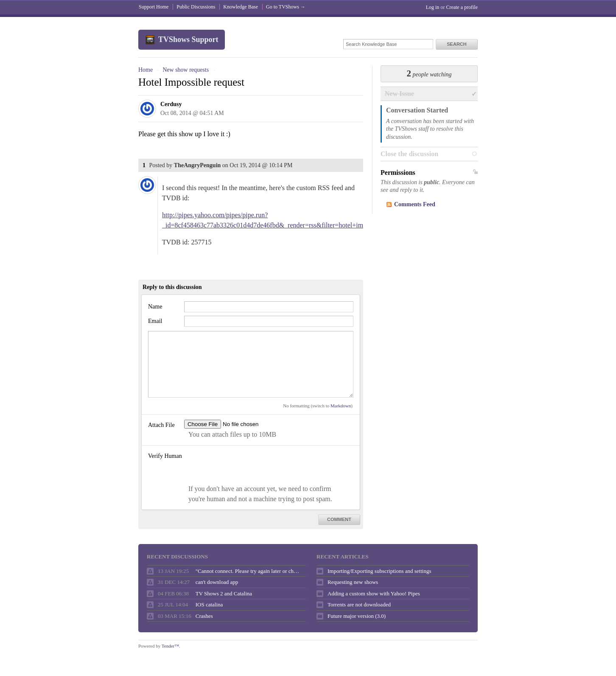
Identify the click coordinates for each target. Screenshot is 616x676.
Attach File (161, 425)
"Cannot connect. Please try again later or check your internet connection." (249, 571)
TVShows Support (188, 39)
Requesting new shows (353, 582)
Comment (339, 519)
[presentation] (249, 467)
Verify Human (165, 456)
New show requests (186, 70)
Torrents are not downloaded (359, 604)
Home (146, 70)
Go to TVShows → (286, 7)
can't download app (217, 582)
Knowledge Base (241, 7)
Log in (433, 7)
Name (155, 307)
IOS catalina (209, 604)
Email (155, 321)
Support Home (154, 7)
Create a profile (462, 7)
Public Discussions (196, 7)
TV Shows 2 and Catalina (224, 593)
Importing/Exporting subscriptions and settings (379, 571)
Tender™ (170, 646)
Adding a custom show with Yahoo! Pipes (374, 593)
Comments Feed (415, 204)
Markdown (341, 406)
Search (456, 44)
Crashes (204, 616)
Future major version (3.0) (357, 616)
